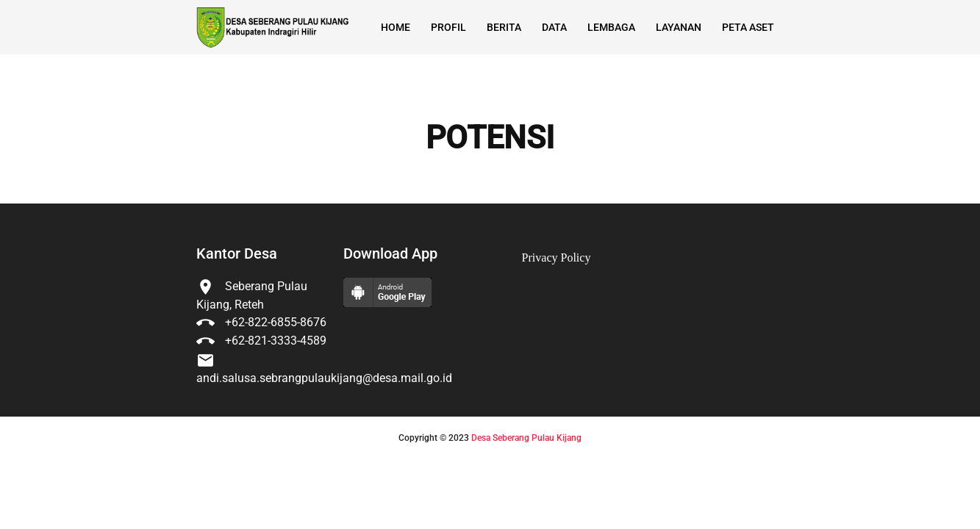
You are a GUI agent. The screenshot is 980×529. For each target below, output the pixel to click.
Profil (448, 27)
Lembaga (611, 27)
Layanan (679, 27)
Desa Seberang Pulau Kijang (526, 438)
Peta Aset (748, 27)
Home (396, 27)
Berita (504, 27)
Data (554, 27)
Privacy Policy (557, 258)
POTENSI (490, 138)
